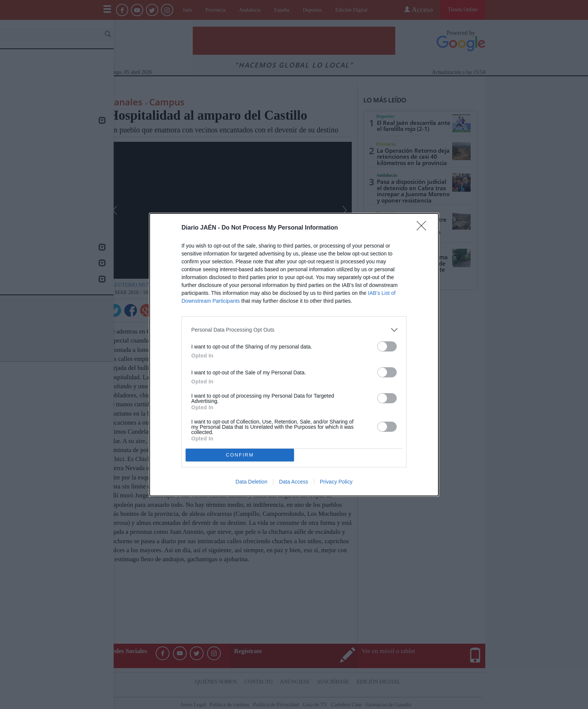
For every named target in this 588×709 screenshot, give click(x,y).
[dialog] (294, 355)
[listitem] (294, 330)
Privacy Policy (336, 482)
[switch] (387, 346)
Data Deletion (251, 482)
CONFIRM (240, 455)
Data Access (294, 482)
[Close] (424, 228)
